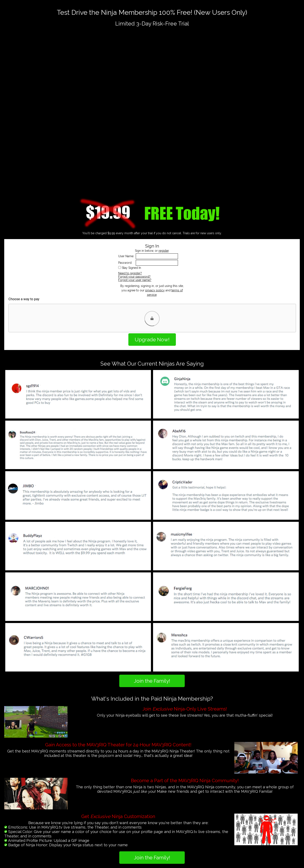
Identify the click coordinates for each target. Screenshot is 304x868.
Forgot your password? (134, 277)
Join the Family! (152, 681)
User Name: (126, 256)
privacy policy (155, 290)
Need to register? (130, 273)
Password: (125, 263)
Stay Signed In (131, 268)
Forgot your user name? (135, 280)
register (164, 251)
